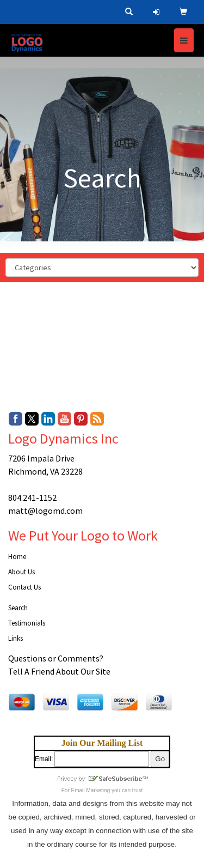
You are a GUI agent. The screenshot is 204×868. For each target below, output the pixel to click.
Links (16, 638)
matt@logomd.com (45, 511)
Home (17, 557)
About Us (21, 572)
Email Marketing (91, 790)
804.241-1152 (32, 497)
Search (18, 608)
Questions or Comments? (56, 658)
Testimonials (27, 623)
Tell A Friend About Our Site (59, 671)
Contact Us (24, 587)
